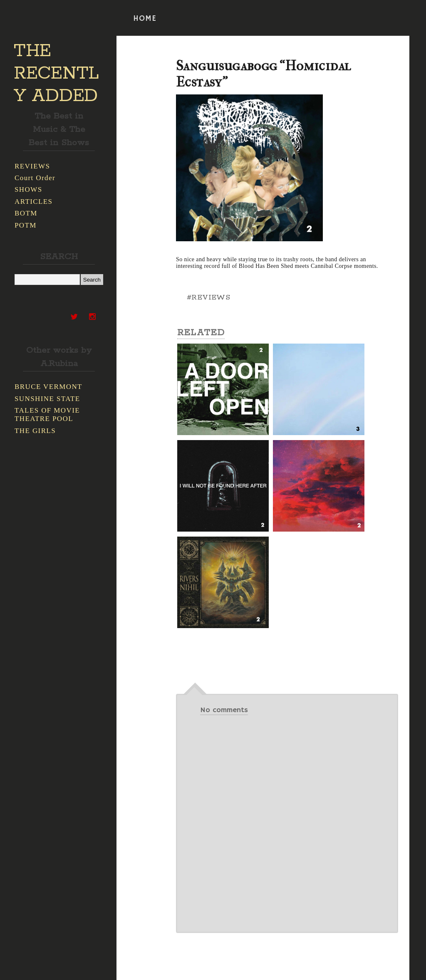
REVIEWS (32, 166)
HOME (145, 19)
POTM (26, 225)
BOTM (26, 213)
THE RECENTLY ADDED (56, 74)
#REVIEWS (208, 297)
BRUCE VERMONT (48, 387)
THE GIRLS (35, 431)
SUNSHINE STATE (47, 399)
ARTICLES (33, 202)
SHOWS (28, 189)
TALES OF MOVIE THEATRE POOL (47, 415)
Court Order (35, 178)
